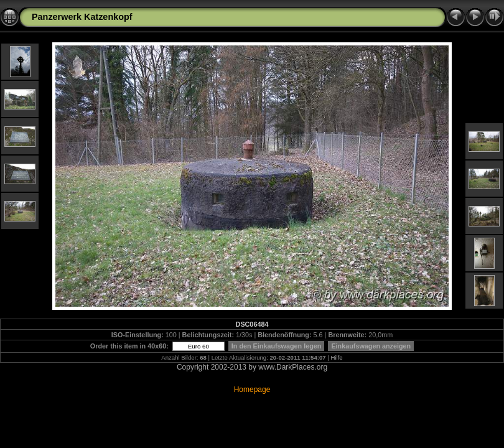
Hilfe (337, 357)
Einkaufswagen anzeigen (371, 346)
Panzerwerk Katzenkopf (82, 17)
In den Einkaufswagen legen (277, 346)
